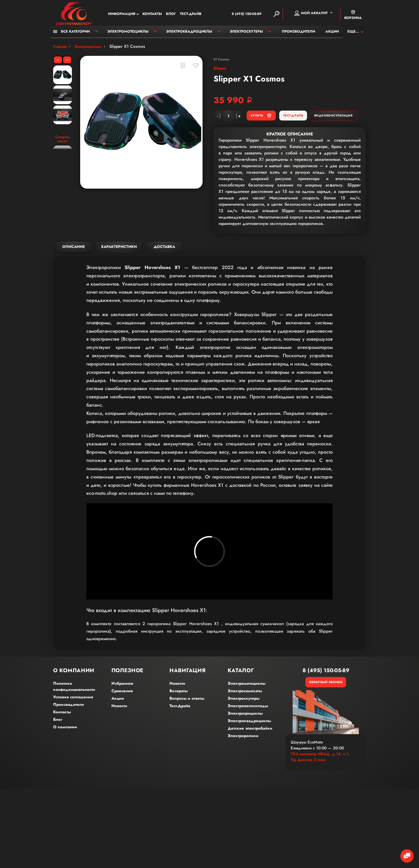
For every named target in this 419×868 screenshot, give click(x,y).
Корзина (353, 15)
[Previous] (58, 63)
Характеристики (119, 265)
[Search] (276, 14)
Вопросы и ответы (187, 706)
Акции (332, 34)
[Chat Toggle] (404, 853)
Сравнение (122, 698)
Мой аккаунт (311, 14)
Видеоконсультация (306, 135)
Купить (289, 121)
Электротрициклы (245, 721)
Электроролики (243, 743)
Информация (122, 15)
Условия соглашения (73, 704)
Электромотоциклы (128, 34)
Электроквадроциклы (189, 34)
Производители (298, 34)
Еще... (353, 34)
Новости (119, 713)
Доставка (164, 265)
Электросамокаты (245, 698)
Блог (171, 15)
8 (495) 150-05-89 (238, 14)
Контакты (152, 15)
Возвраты (179, 698)
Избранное (122, 691)
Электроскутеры (246, 34)
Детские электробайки (250, 736)
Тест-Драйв (191, 15)
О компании (65, 734)
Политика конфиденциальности (74, 694)
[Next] (67, 63)
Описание (73, 265)
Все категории (71, 34)
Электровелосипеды (248, 713)
